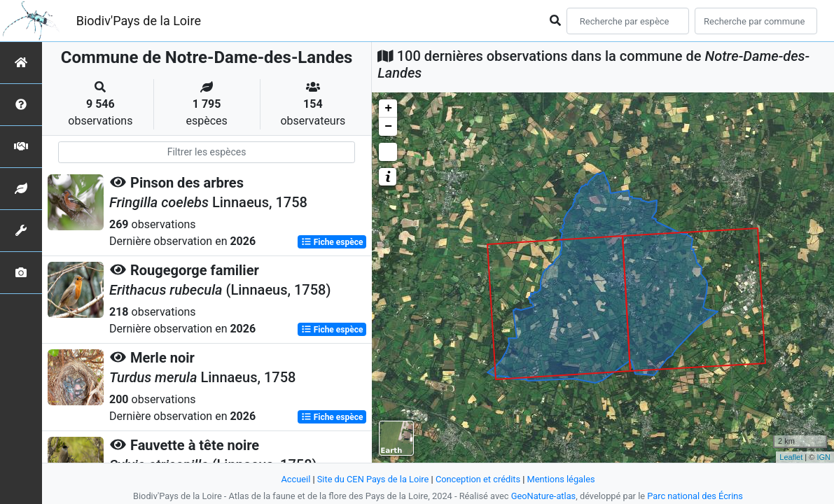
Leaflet (791, 457)
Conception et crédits (478, 479)
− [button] (388, 127)
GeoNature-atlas (544, 496)
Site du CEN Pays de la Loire (373, 479)
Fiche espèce (332, 242)
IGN (823, 457)
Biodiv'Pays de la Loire (139, 21)
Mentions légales (561, 479)
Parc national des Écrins (695, 496)
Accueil (296, 479)
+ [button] (388, 108)
